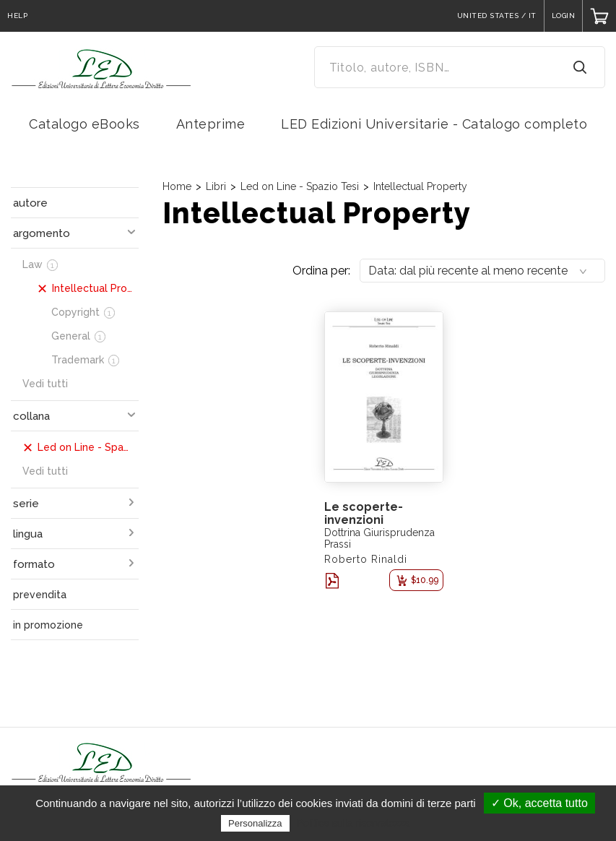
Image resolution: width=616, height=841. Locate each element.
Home (177, 186)
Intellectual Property (420, 186)
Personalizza (255, 823)
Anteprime (211, 124)
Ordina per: (321, 271)
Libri (216, 186)
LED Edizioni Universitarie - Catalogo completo (434, 124)
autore (30, 203)
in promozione (48, 625)
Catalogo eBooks (84, 124)
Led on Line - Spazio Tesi (300, 186)
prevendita (40, 595)
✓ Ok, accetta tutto (539, 803)
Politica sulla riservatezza (353, 823)
